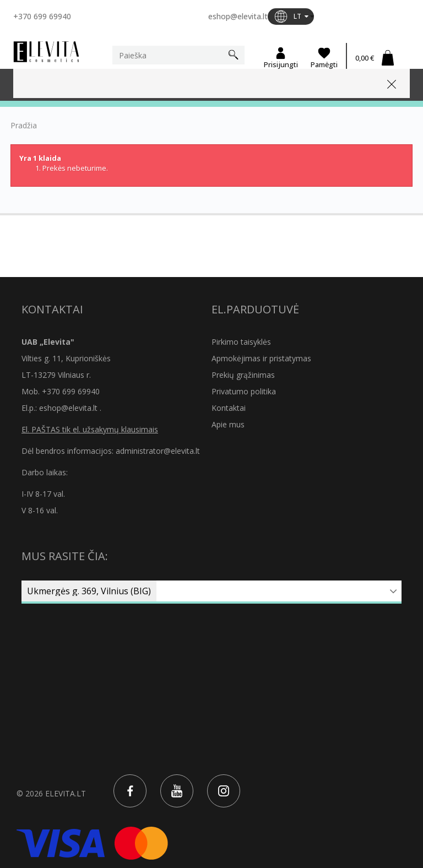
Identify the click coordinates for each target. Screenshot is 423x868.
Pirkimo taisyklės (241, 342)
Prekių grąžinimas (243, 375)
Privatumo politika (244, 391)
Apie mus (228, 424)
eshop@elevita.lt (238, 16)
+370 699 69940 (42, 16)
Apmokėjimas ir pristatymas (261, 358)
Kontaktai (229, 408)
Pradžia (24, 126)
